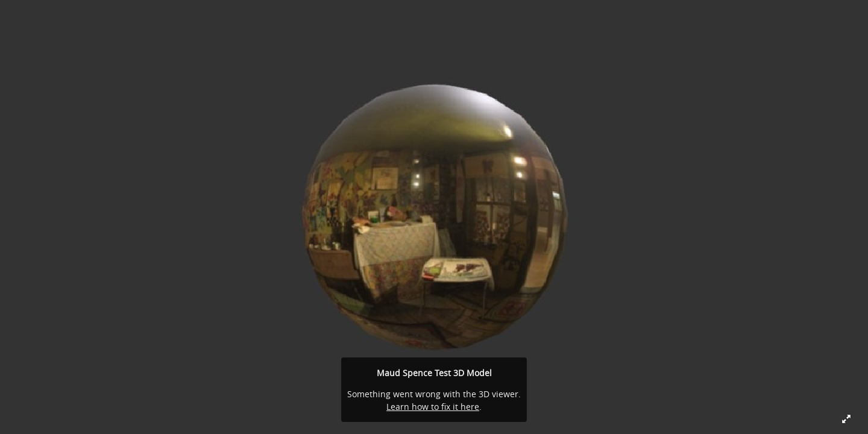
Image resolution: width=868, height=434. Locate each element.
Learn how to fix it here (433, 407)
